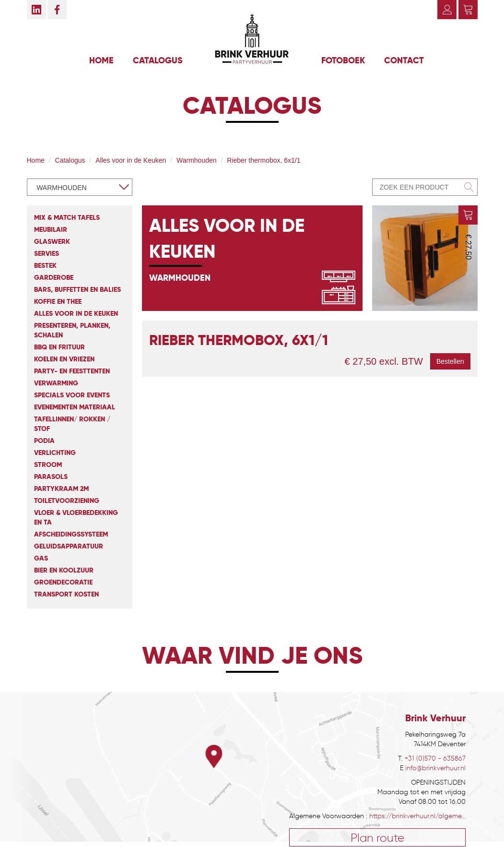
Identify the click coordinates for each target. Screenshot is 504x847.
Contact (404, 60)
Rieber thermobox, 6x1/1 (264, 160)
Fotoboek (343, 60)
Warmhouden (197, 160)
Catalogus (158, 60)
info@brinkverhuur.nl (435, 768)
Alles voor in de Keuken (131, 160)
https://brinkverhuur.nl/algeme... (417, 816)
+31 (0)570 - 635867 (435, 758)
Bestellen (450, 361)
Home (101, 60)
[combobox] (80, 187)
